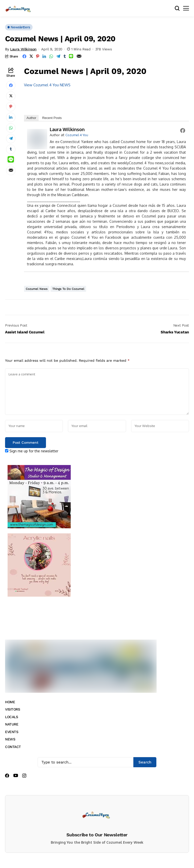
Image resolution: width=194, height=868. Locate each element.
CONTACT (13, 747)
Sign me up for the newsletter (32, 451)
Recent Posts (52, 118)
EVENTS (12, 732)
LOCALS (11, 717)
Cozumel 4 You (77, 135)
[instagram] (24, 776)
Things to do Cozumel (68, 289)
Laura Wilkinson (23, 49)
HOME (10, 702)
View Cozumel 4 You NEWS (47, 85)
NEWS (10, 739)
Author (31, 118)
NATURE (12, 724)
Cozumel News (37, 289)
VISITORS (13, 709)
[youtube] (16, 776)
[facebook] (7, 776)
